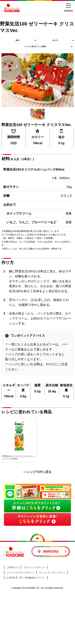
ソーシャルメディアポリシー (21, 573)
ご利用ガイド (13, 567)
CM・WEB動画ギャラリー (32, 578)
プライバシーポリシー (34, 567)
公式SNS (11, 578)
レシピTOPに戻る (39, 472)
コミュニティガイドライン (52, 573)
